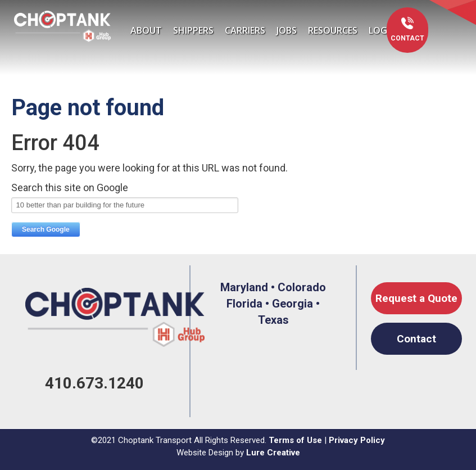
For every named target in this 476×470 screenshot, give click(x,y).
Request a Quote (416, 298)
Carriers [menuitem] (245, 30)
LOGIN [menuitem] (382, 30)
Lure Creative (273, 453)
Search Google (46, 229)
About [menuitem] (146, 30)
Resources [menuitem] (333, 30)
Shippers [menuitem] (193, 30)
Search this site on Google (70, 187)
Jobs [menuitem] (287, 30)
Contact (407, 38)
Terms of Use (295, 440)
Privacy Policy (357, 440)
